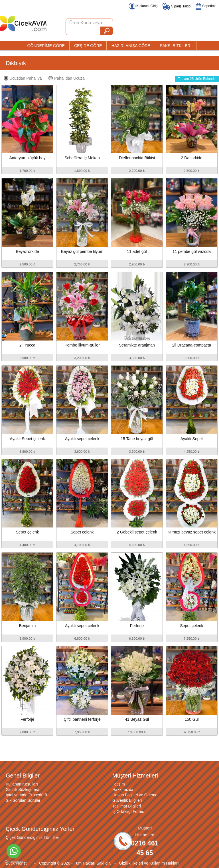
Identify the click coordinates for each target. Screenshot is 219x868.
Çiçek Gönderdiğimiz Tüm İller (32, 837)
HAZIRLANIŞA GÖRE (131, 46)
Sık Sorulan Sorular (23, 800)
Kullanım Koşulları (22, 784)
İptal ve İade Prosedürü (26, 795)
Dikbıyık (16, 63)
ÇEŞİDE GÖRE (88, 46)
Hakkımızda (123, 790)
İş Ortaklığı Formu (128, 811)
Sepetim (205, 6)
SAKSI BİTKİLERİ (176, 46)
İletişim (119, 784)
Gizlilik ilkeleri (131, 863)
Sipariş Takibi (177, 6)
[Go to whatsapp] (14, 851)
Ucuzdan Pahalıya (23, 78)
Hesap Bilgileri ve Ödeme (135, 795)
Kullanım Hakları (164, 863)
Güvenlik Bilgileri (127, 800)
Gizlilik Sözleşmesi (22, 790)
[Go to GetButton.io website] (14, 862)
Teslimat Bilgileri (127, 806)
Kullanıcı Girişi (144, 6)
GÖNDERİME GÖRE (46, 46)
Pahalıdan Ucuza (67, 78)
